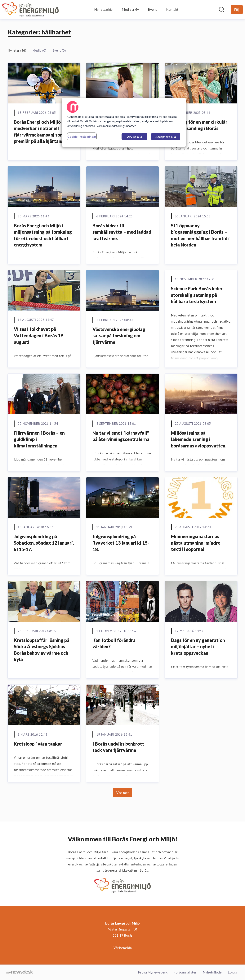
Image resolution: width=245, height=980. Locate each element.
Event (152, 9)
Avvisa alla (135, 137)
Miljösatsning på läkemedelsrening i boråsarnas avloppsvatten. (199, 439)
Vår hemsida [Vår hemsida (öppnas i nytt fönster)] (123, 948)
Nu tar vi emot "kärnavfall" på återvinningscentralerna (121, 436)
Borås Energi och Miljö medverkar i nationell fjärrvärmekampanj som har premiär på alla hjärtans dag (43, 132)
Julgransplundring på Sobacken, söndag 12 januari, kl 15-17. (44, 543)
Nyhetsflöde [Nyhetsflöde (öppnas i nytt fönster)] (212, 972)
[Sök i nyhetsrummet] (222, 10)
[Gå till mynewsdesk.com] (20, 972)
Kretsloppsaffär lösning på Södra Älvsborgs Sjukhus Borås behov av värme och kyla (42, 650)
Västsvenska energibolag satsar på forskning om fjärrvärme (119, 336)
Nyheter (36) (17, 50)
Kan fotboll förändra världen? (114, 643)
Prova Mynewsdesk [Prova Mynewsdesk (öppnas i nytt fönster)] (153, 972)
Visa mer (123, 793)
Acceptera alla (166, 137)
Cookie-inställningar (82, 136)
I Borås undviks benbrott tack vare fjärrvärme (118, 747)
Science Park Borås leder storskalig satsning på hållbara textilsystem (197, 295)
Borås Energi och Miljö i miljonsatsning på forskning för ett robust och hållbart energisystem (43, 235)
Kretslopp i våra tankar (38, 744)
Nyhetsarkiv (103, 9)
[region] (124, 122)
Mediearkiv (130, 9)
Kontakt (172, 9)
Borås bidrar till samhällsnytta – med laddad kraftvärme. (122, 232)
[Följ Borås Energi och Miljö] (237, 10)
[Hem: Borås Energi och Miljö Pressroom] (30, 10)
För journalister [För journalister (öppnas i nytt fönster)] (185, 972)
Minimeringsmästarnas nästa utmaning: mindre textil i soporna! (196, 543)
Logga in (234, 972)
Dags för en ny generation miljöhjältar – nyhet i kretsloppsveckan (198, 647)
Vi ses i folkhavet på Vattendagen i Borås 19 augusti (38, 335)
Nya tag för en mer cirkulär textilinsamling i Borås (199, 125)
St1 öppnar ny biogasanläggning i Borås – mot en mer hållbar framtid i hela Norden (200, 235)
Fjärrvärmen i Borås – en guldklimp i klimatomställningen (39, 439)
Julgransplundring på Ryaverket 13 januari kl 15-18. (121, 543)
